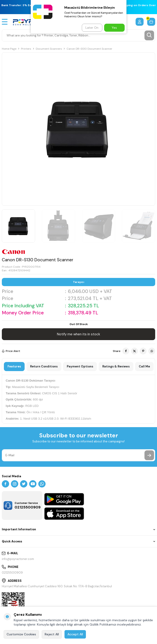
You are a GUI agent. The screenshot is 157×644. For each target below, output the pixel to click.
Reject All (52, 634)
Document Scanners (49, 49)
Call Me (144, 366)
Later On (92, 28)
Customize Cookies (21, 634)
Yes (114, 28)
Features (14, 366)
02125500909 (12, 573)
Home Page (9, 49)
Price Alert (11, 351)
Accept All (75, 634)
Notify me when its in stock (78, 334)
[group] (78, 129)
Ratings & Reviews (116, 366)
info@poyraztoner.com (18, 559)
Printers (26, 49)
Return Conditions (44, 366)
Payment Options (80, 366)
